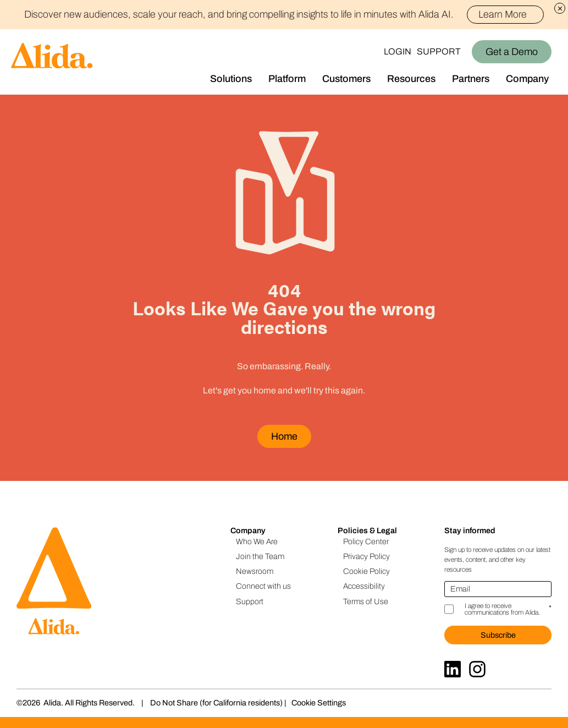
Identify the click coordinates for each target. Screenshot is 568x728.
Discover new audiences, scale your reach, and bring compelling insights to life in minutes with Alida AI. (284, 14)
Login (398, 51)
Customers (346, 79)
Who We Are (257, 541)
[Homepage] (47, 62)
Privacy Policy (366, 556)
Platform (287, 79)
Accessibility (364, 586)
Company (527, 79)
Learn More (507, 14)
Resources (411, 79)
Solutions (231, 79)
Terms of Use (366, 601)
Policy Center (366, 541)
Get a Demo (512, 52)
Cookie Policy (366, 571)
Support (439, 51)
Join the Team (260, 556)
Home (284, 436)
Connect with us (263, 586)
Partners (471, 79)
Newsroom (255, 571)
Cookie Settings (319, 703)
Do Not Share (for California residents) (216, 703)
